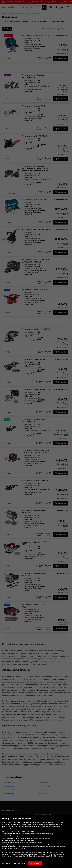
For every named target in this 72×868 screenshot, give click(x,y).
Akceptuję (35, 863)
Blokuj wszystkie (19, 863)
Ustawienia (6, 863)
